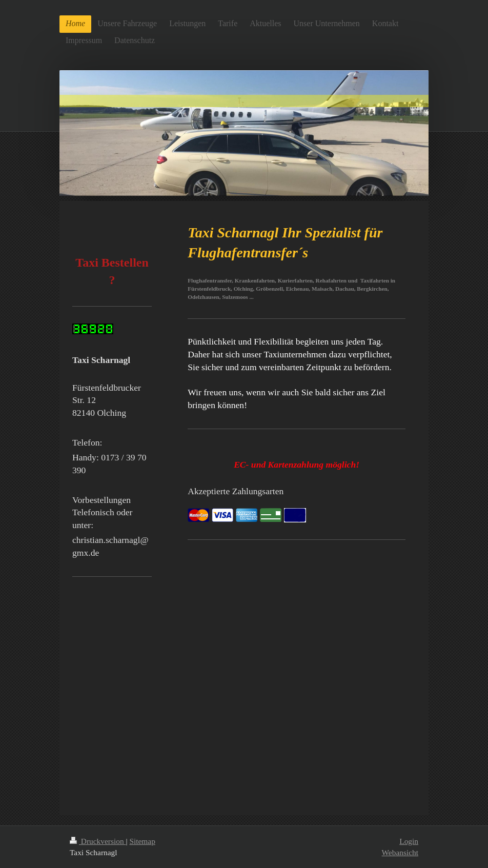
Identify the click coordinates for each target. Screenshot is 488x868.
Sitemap (142, 841)
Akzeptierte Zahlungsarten (236, 491)
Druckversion (98, 841)
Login (409, 841)
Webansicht (400, 852)
